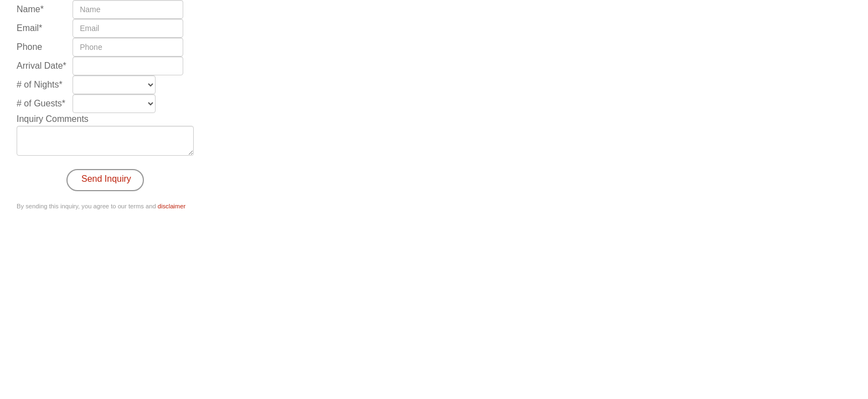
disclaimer (172, 206)
